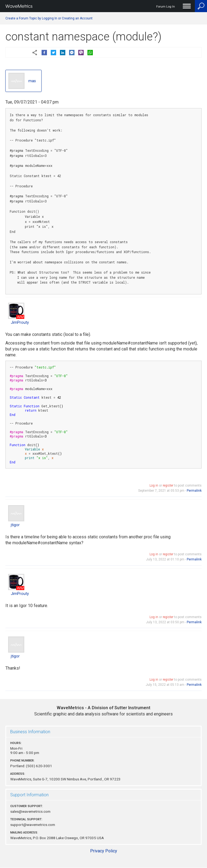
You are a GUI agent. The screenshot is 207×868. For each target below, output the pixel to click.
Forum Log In (166, 7)
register (168, 485)
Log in (154, 485)
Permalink (194, 491)
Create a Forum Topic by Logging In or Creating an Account (49, 18)
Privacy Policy (104, 851)
